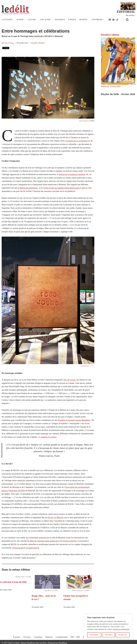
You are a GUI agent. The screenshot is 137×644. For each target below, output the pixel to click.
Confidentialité (62, 637)
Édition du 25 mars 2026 (111, 86)
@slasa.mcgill (18, 548)
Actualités (34, 43)
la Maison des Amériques (28, 188)
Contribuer (38, 637)
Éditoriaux (60, 20)
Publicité (49, 637)
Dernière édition (110, 35)
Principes (27, 637)
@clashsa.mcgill (32, 548)
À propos (72, 20)
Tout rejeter (108, 635)
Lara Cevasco (9, 43)
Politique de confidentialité (121, 629)
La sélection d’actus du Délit (13, 582)
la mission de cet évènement (77, 141)
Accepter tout (123, 635)
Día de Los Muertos (55, 517)
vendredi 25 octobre (48, 437)
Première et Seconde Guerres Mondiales (74, 420)
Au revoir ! (131, 15)
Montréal (42, 43)
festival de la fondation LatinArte (72, 174)
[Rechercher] (130, 20)
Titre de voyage (69, 380)
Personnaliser (94, 635)
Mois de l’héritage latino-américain (44, 541)
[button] (13, 20)
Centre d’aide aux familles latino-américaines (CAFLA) (65, 188)
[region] (108, 627)
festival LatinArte (70, 541)
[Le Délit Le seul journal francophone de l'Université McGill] (15, 10)
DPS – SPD (75, 637)
